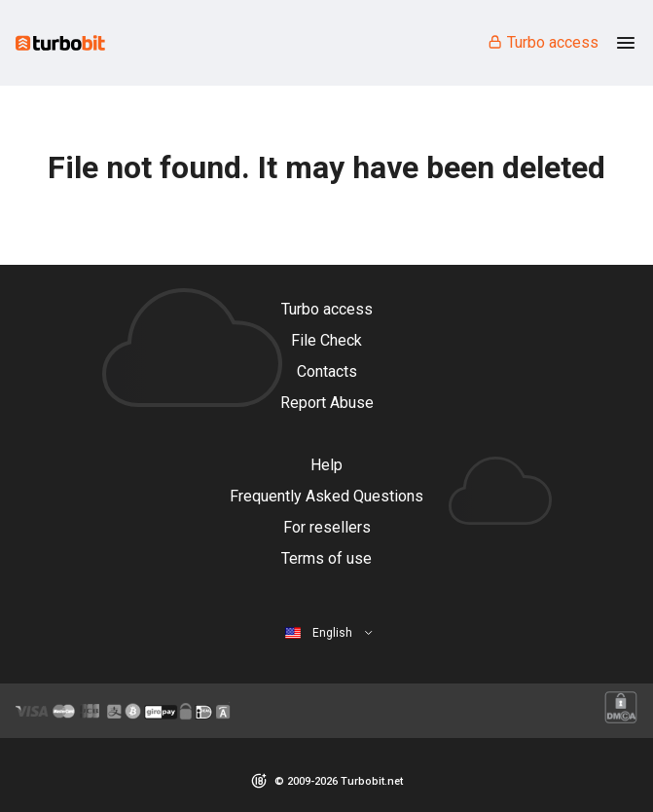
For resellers (327, 527)
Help (326, 465)
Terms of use (326, 558)
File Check (326, 340)
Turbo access (543, 42)
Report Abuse (327, 403)
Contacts (327, 371)
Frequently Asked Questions (326, 496)
